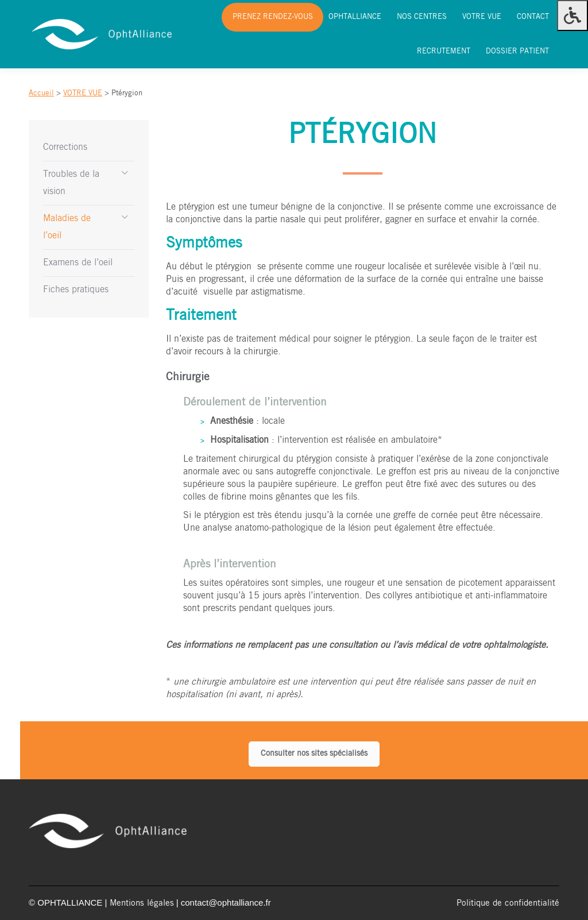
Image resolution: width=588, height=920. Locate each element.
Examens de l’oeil (78, 263)
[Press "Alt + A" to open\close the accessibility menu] (572, 16)
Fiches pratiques (76, 290)
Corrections (65, 147)
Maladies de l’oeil (67, 227)
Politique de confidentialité (508, 903)
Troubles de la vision (71, 183)
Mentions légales (142, 903)
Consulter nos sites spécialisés (314, 754)
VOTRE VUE (83, 93)
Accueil (41, 93)
